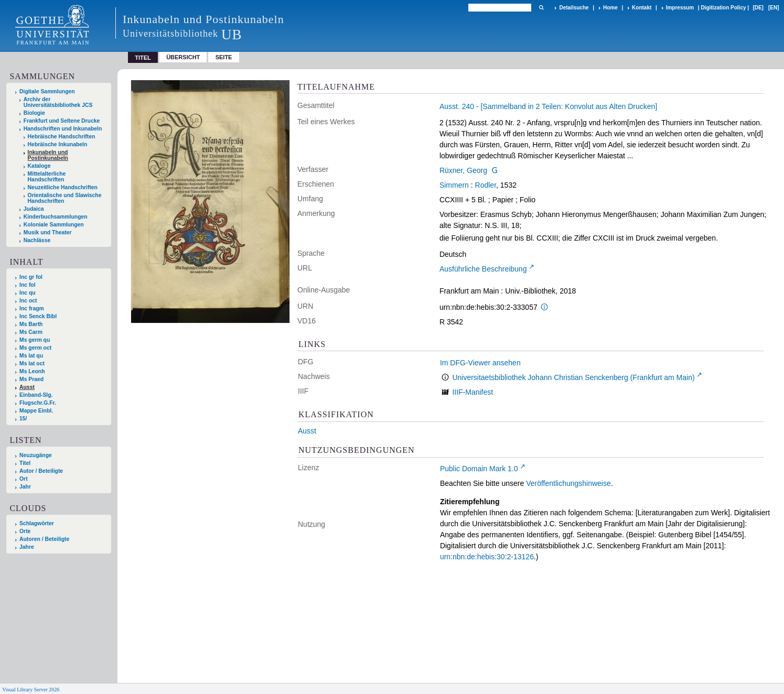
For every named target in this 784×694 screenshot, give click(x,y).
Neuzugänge (36, 455)
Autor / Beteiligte (41, 471)
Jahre (27, 547)
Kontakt (642, 8)
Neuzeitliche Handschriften (63, 187)
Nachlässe (37, 240)
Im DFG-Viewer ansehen (480, 363)
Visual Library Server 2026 (31, 690)
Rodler (486, 185)
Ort (24, 479)
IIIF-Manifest (472, 392)
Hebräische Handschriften (62, 137)
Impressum (680, 8)
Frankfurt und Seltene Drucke (62, 121)
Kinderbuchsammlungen (56, 217)
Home (610, 8)
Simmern (454, 185)
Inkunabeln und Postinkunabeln (48, 155)
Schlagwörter (37, 523)
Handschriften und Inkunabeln (63, 129)
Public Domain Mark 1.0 (479, 469)
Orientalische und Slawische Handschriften (65, 198)
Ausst (307, 431)
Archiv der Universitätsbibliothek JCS (58, 102)
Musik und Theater (48, 232)
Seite (224, 57)
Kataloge (39, 166)
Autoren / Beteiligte (44, 539)
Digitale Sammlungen (47, 91)
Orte (25, 531)
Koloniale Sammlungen (54, 225)
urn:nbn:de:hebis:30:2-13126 (487, 557)
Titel (25, 463)
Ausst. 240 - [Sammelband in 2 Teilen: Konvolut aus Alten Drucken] (548, 106)
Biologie (34, 113)
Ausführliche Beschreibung (483, 269)
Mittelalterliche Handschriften (47, 177)
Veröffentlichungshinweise (568, 483)
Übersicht (183, 57)
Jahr (25, 487)
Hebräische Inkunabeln (58, 144)
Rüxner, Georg (463, 170)
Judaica (34, 209)
